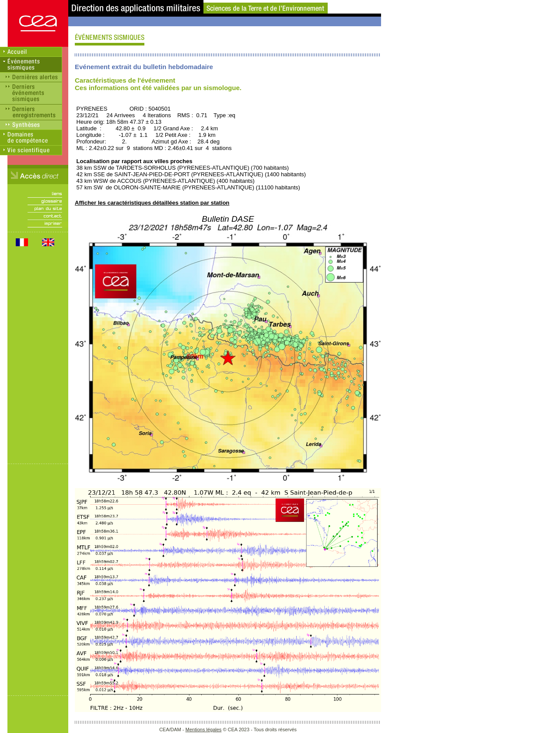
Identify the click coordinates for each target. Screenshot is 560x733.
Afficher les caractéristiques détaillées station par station (152, 203)
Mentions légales (204, 730)
